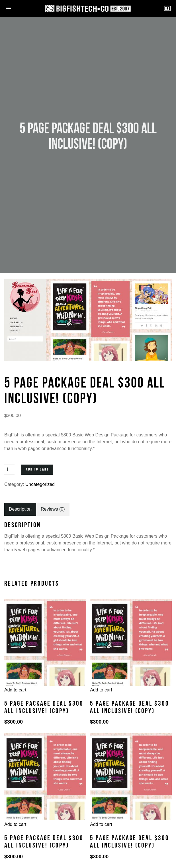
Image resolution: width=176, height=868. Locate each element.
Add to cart (37, 470)
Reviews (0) (53, 509)
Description (20, 509)
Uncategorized (40, 484)
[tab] (20, 509)
